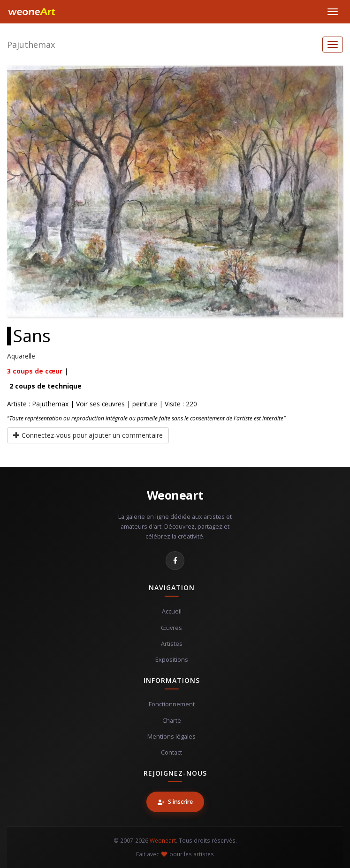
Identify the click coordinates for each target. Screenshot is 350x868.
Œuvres (171, 628)
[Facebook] (175, 561)
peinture (145, 404)
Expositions (172, 660)
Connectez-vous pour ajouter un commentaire (88, 435)
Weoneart (175, 495)
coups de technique (46, 386)
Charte (172, 721)
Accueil (172, 611)
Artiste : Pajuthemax (38, 404)
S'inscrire (175, 802)
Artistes (172, 644)
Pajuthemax (31, 45)
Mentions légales (171, 737)
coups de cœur (35, 371)
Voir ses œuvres (100, 404)
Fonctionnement (172, 704)
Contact (171, 752)
